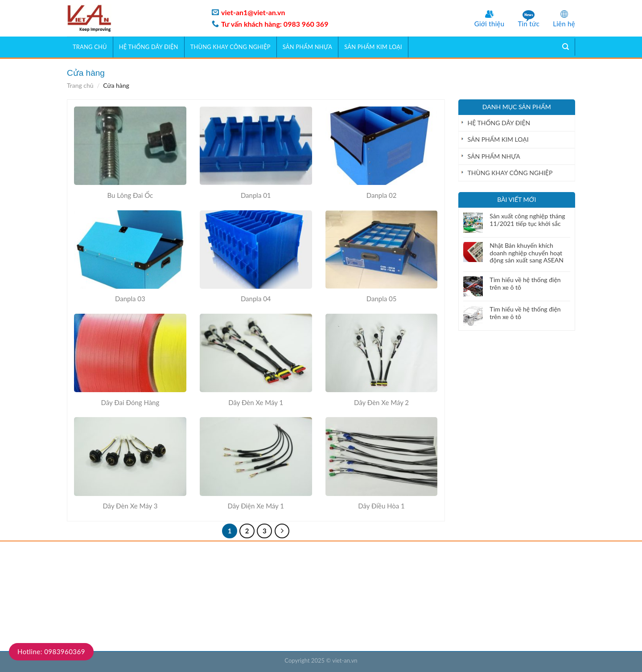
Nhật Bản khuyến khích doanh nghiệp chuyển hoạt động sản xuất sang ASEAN (527, 253)
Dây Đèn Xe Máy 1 (256, 402)
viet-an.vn (345, 660)
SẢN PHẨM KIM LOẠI (373, 47)
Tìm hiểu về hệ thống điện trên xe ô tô (525, 284)
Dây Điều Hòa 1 (381, 506)
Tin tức (529, 24)
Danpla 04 (256, 299)
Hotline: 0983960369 (51, 652)
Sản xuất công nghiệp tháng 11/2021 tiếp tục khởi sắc (527, 220)
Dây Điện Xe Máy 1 (256, 506)
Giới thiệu (490, 24)
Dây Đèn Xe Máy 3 (130, 506)
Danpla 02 (382, 195)
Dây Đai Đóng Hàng (130, 402)
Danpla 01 (256, 195)
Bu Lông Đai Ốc (130, 195)
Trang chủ (90, 47)
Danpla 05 (382, 299)
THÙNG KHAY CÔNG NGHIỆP (230, 47)
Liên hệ (564, 24)
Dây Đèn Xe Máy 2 (381, 402)
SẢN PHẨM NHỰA (307, 47)
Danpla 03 (130, 299)
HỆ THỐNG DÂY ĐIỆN (149, 47)
